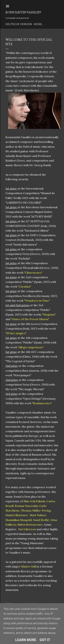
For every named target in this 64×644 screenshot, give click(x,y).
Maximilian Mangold (19, 520)
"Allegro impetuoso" (31, 347)
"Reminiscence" (42, 403)
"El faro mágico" (16, 333)
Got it (45, 640)
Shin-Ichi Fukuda (34, 501)
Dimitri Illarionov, (17, 515)
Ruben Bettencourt (30, 525)
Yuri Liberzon (27, 529)
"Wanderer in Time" (37, 301)
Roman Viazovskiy (26, 506)
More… (39, 24)
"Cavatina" (24, 286)
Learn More (26, 640)
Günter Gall (28, 566)
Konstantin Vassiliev (23, 12)
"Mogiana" (49, 314)
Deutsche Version (19, 24)
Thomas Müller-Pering (36, 510)
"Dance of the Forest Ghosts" (30, 319)
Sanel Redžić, (41, 520)
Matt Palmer (38, 515)
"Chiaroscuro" (33, 273)
